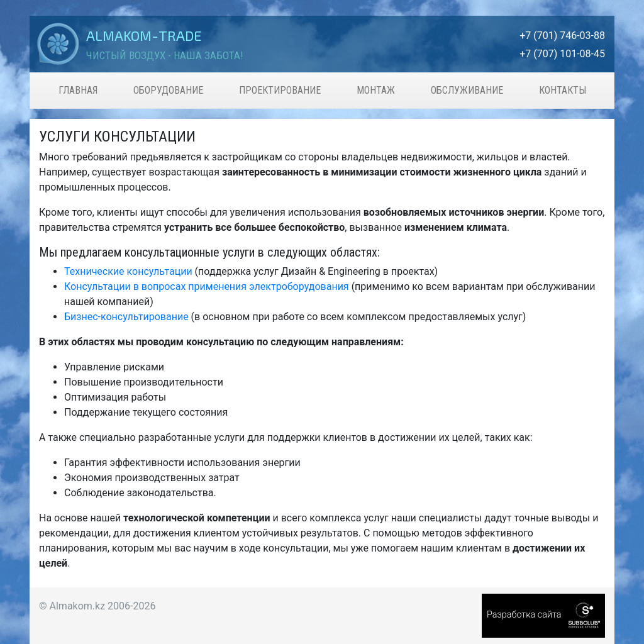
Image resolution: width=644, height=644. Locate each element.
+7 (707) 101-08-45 (562, 54)
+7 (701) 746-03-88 (562, 36)
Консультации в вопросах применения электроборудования (207, 286)
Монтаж (376, 90)
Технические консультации (128, 271)
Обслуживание (467, 90)
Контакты (563, 90)
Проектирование (280, 90)
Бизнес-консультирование (126, 317)
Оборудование (168, 90)
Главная (78, 90)
